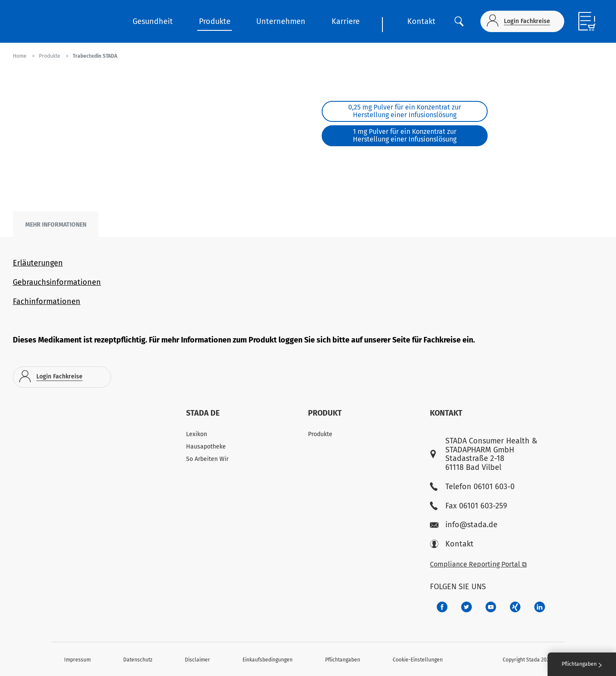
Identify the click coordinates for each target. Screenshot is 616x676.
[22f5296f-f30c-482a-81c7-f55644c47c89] (515, 607)
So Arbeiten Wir (207, 459)
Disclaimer (197, 660)
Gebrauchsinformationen (57, 282)
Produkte (215, 21)
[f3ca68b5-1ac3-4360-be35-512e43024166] (491, 607)
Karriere (346, 21)
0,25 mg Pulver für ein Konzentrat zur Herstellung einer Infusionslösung (405, 111)
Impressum (77, 660)
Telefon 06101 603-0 (472, 487)
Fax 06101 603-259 (468, 506)
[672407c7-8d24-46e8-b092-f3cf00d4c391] (442, 607)
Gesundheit (153, 21)
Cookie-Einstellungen (418, 660)
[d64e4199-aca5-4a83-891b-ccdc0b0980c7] (540, 607)
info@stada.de (464, 525)
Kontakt (421, 21)
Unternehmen (281, 21)
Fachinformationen (47, 301)
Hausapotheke (206, 447)
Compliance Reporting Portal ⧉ (478, 564)
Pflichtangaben (343, 660)
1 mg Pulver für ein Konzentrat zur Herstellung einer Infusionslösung (405, 135)
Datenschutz (138, 660)
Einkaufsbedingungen (268, 660)
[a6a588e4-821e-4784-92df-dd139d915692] (466, 607)
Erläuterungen (38, 263)
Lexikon (197, 434)
